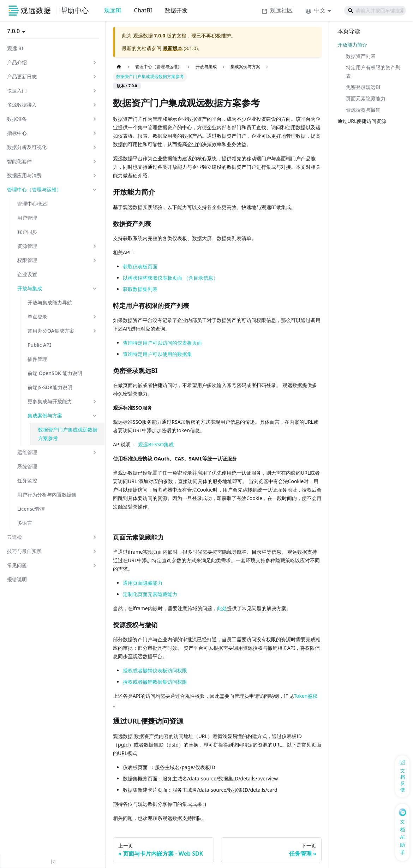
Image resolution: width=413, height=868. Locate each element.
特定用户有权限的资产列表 (373, 72)
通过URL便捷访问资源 (362, 121)
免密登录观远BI (363, 87)
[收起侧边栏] (53, 861)
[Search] (375, 11)
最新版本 (173, 48)
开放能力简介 (352, 45)
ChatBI (143, 10)
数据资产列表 (361, 56)
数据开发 (176, 10)
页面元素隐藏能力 (366, 98)
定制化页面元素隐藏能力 (150, 594)
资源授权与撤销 (363, 110)
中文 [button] (316, 10)
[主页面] (119, 67)
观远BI (113, 10)
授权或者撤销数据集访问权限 (155, 682)
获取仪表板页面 (140, 266)
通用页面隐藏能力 (143, 583)
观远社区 (277, 10)
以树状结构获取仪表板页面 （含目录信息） (170, 278)
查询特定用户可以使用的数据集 (157, 354)
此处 (222, 608)
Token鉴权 (306, 696)
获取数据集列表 (140, 289)
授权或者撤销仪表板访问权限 (155, 670)
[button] (52, 63)
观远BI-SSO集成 (156, 444)
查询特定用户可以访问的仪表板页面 (162, 343)
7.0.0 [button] (13, 31)
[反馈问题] (402, 776)
